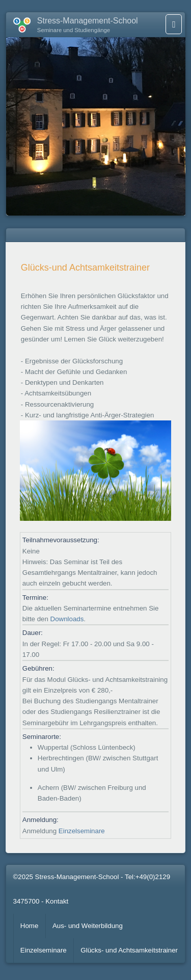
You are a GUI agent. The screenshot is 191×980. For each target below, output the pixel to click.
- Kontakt (55, 901)
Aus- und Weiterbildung (88, 926)
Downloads (67, 619)
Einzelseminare (82, 831)
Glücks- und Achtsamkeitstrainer (129, 950)
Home (29, 926)
